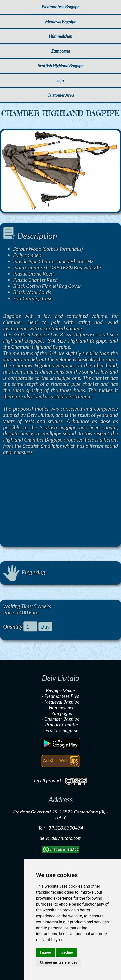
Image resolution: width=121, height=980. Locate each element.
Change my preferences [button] (59, 962)
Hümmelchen (60, 36)
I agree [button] (45, 952)
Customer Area (61, 95)
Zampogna (61, 51)
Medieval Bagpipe (61, 22)
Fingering (24, 572)
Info (60, 81)
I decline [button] (66, 952)
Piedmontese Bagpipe (60, 7)
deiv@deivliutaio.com (61, 838)
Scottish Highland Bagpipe (61, 66)
